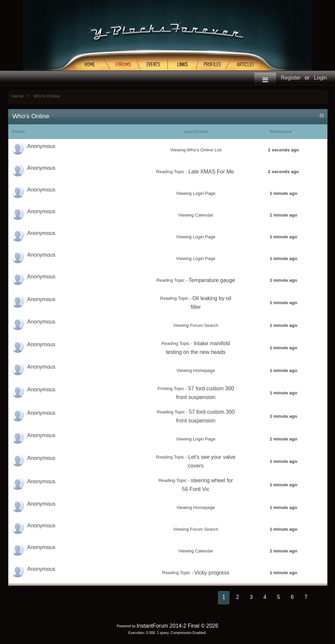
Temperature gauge (212, 280)
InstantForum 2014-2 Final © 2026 (177, 626)
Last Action (196, 132)
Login (320, 78)
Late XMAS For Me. (212, 172)
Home (17, 96)
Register (291, 78)
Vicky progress (212, 573)
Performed (281, 132)
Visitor (18, 132)
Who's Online (47, 96)
